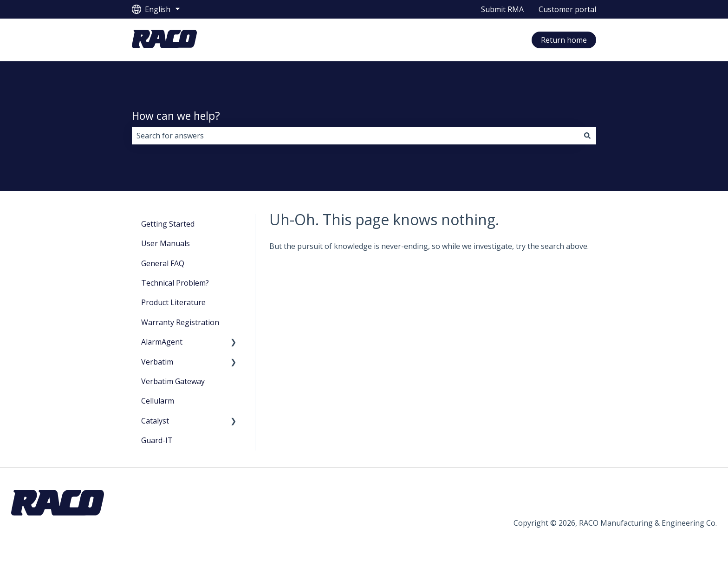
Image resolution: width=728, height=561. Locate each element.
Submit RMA (502, 9)
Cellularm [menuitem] (158, 401)
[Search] (587, 136)
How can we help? (176, 116)
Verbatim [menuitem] (157, 362)
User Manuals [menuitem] (166, 243)
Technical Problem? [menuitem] (175, 283)
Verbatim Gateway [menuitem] (173, 381)
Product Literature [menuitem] (173, 302)
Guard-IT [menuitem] (157, 440)
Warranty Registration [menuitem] (180, 322)
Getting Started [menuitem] (168, 224)
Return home (564, 40)
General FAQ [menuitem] (163, 263)
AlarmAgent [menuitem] (162, 342)
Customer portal (567, 9)
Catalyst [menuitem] (155, 421)
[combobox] (355, 136)
